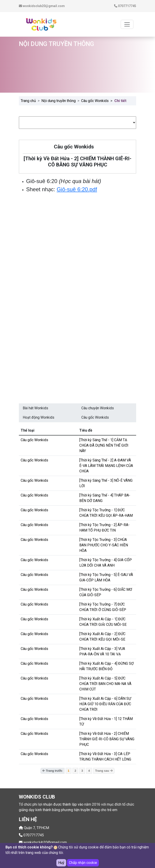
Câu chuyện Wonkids (98, 408)
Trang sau (104, 771)
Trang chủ (28, 101)
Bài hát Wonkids (35, 408)
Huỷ (61, 863)
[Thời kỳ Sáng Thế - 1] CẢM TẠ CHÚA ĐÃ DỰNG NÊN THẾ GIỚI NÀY (104, 445)
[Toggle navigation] (127, 24)
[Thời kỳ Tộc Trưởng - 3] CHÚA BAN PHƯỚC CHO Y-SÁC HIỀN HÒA (104, 545)
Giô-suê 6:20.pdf (77, 189)
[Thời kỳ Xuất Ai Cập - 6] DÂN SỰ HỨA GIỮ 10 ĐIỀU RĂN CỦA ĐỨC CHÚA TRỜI (105, 704)
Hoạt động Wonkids (39, 417)
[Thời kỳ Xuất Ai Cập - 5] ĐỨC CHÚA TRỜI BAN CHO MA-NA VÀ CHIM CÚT (105, 684)
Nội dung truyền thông (59, 101)
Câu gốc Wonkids (95, 101)
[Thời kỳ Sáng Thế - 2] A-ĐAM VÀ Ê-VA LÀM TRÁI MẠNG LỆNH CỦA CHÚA (106, 466)
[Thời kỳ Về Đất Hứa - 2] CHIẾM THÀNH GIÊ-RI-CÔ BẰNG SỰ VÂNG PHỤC (107, 739)
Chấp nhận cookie (83, 863)
